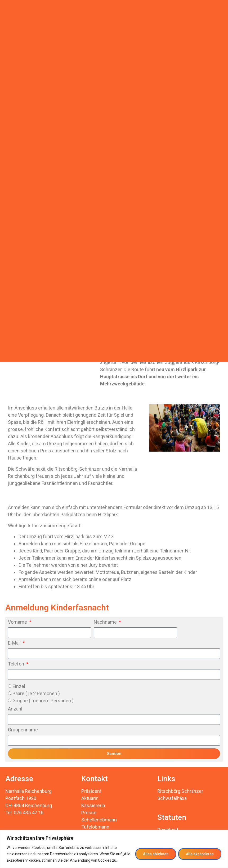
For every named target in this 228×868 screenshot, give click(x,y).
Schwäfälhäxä (172, 798)
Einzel (19, 686)
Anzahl (15, 709)
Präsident (91, 791)
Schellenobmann (99, 820)
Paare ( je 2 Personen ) (36, 693)
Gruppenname (23, 730)
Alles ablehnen (156, 854)
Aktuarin (90, 798)
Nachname (106, 622)
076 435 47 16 (29, 813)
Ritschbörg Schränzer (180, 791)
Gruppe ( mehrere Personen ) (43, 701)
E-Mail (15, 643)
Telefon (17, 664)
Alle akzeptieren (200, 854)
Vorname (18, 622)
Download (168, 830)
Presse (89, 813)
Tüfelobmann (95, 827)
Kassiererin (93, 805)
